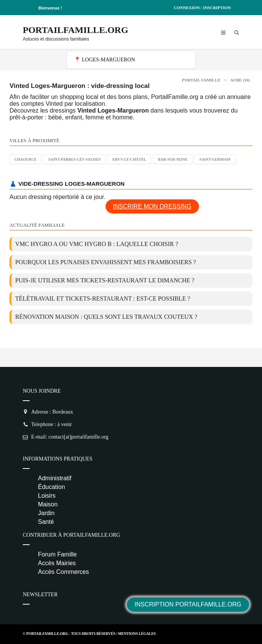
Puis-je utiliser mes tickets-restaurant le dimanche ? (105, 280)
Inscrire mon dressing (152, 206)
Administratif (55, 478)
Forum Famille (57, 554)
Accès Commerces (63, 572)
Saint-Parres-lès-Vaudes (74, 159)
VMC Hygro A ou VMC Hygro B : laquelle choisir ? (97, 244)
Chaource (25, 159)
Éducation (51, 487)
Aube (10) (240, 80)
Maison (48, 504)
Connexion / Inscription (202, 8)
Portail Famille (201, 80)
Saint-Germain (215, 159)
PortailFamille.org (76, 30)
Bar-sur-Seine (173, 159)
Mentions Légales (137, 634)
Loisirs (47, 496)
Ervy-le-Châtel (129, 159)
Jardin (46, 513)
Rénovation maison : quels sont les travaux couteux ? (106, 317)
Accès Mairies (57, 563)
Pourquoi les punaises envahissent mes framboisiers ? (106, 262)
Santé (46, 522)
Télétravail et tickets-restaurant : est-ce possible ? (103, 298)
